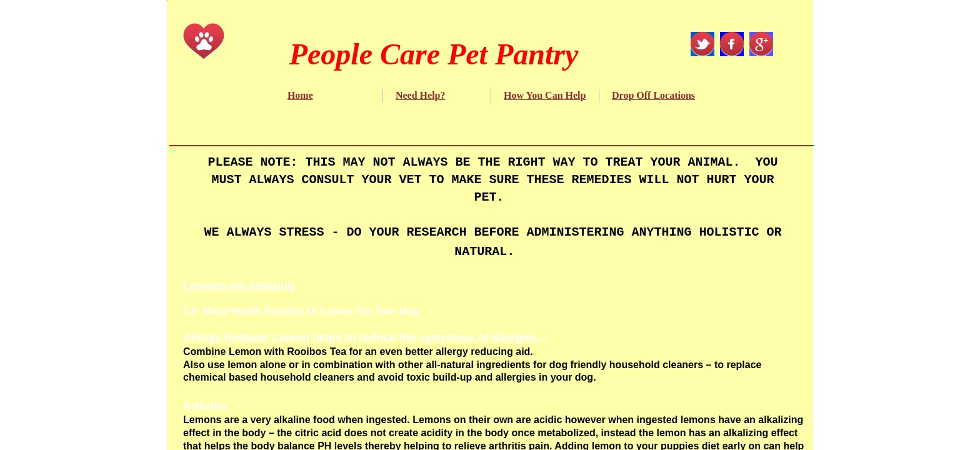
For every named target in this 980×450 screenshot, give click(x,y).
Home (300, 95)
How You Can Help (545, 95)
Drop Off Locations (653, 95)
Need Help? (421, 95)
